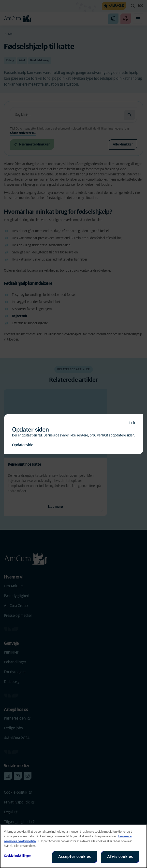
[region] (73, 846)
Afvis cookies (120, 857)
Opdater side (23, 445)
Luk (132, 423)
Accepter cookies (75, 857)
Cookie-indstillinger (18, 856)
